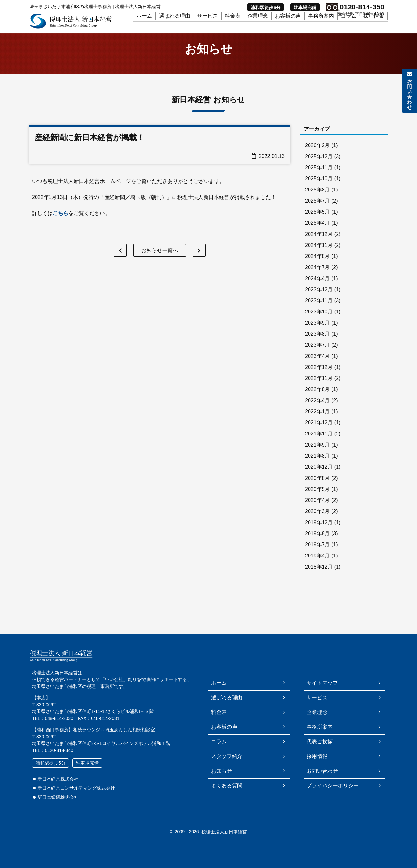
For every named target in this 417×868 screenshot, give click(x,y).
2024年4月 (317, 286)
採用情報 (374, 27)
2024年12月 (319, 242)
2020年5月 (317, 497)
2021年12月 (319, 430)
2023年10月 (319, 320)
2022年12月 (319, 375)
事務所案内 (321, 27)
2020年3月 (317, 519)
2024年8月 (317, 264)
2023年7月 (317, 353)
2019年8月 (317, 541)
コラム (349, 27)
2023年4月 (317, 364)
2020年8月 (317, 486)
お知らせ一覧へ (160, 258)
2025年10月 (319, 186)
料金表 (233, 27)
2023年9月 (317, 331)
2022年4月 (317, 408)
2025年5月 (317, 220)
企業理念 (258, 27)
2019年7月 (317, 552)
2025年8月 (317, 198)
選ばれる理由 (175, 27)
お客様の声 (288, 27)
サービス (208, 27)
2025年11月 (319, 175)
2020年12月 (319, 475)
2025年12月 (319, 164)
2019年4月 (317, 563)
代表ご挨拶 (320, 742)
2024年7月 (317, 275)
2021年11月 (319, 442)
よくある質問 (227, 786)
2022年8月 (317, 397)
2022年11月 (319, 386)
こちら (61, 221)
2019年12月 (319, 530)
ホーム (144, 27)
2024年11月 (319, 253)
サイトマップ (322, 683)
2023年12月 (319, 297)
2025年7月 (317, 209)
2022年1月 (317, 419)
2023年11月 (319, 308)
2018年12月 (319, 575)
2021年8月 (317, 464)
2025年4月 (317, 231)
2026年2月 (317, 153)
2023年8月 (317, 342)
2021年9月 (317, 453)
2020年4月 (317, 508)
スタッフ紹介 (227, 756)
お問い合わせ (322, 771)
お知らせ (222, 771)
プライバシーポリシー (333, 786)
